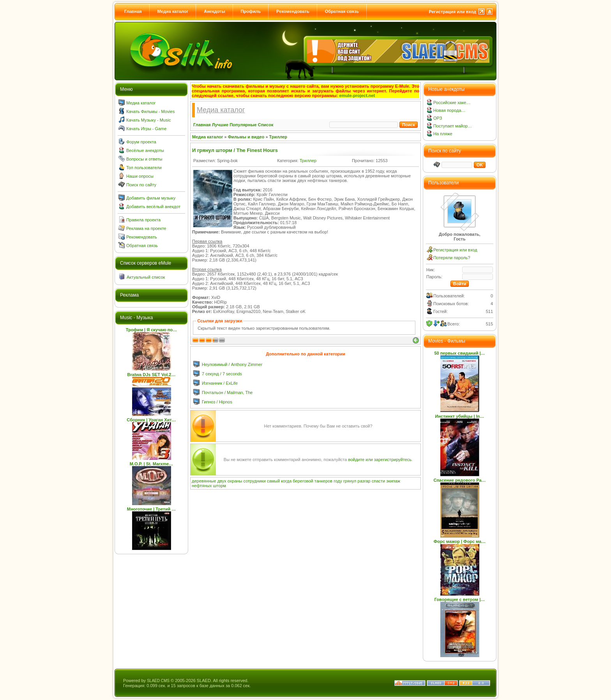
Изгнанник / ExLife (220, 383)
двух (222, 481)
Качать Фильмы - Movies (150, 111)
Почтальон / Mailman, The (227, 392)
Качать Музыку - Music (148, 120)
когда (286, 481)
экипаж (393, 481)
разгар (364, 481)
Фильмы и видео (246, 137)
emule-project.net (357, 95)
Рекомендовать (293, 11)
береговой (303, 481)
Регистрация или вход (452, 12)
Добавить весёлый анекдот (153, 207)
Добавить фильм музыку (151, 198)
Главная (133, 11)
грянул (350, 481)
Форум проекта (141, 142)
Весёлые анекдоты (145, 150)
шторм (220, 486)
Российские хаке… (452, 103)
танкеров (323, 481)
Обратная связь (342, 11)
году (338, 481)
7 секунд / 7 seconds (222, 374)
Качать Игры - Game (146, 129)
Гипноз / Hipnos (217, 402)
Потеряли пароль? (452, 258)
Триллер (278, 137)
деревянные (204, 481)
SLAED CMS (158, 681)
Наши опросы (140, 176)
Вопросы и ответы (144, 159)
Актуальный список (146, 277)
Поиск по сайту (141, 185)
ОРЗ (438, 118)
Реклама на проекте (146, 228)
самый (273, 481)
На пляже (443, 134)
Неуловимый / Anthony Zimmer (232, 364)
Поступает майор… (453, 126)
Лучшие (220, 125)
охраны (235, 481)
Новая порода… (449, 110)
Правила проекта (143, 220)
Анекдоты (214, 11)
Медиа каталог (173, 11)
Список (266, 125)
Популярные (243, 125)
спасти (378, 481)
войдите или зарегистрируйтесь (380, 460)
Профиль (251, 11)
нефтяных (202, 486)
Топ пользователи (144, 168)
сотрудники (255, 481)
